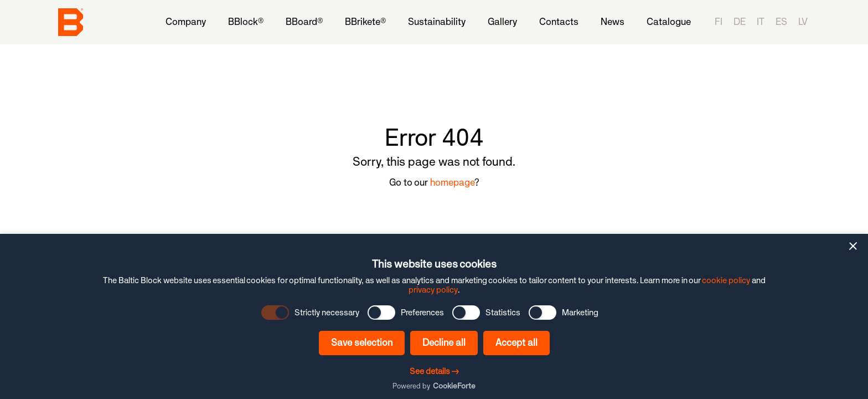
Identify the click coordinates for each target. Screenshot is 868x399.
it (761, 22)
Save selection (362, 342)
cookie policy (726, 280)
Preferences (422, 313)
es (781, 22)
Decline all (444, 342)
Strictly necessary (327, 313)
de (740, 22)
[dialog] (434, 316)
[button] (853, 246)
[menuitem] (186, 22)
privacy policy (433, 290)
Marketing (580, 313)
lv (803, 22)
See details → (434, 371)
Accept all (516, 342)
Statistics (503, 313)
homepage (452, 182)
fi (719, 22)
